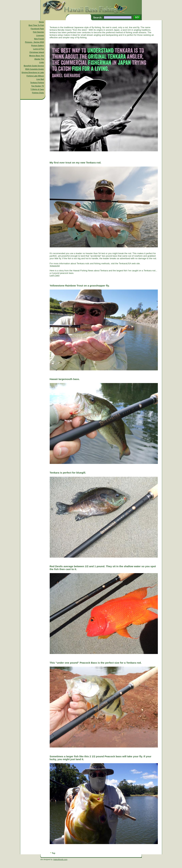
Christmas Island (37, 52)
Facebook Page (37, 29)
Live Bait (40, 79)
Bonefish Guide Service (34, 66)
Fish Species (38, 32)
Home (41, 22)
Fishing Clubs (38, 93)
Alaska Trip (39, 59)
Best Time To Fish (36, 25)
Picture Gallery (38, 45)
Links (42, 62)
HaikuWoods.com (60, 859)
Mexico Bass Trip (37, 56)
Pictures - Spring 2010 (34, 42)
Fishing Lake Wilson (35, 76)
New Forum (39, 39)
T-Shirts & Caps (37, 89)
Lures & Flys (39, 49)
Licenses (40, 35)
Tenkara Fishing (37, 83)
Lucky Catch (55, 275)
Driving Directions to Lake (33, 72)
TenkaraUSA (55, 266)
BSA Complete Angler (35, 69)
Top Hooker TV (38, 86)
